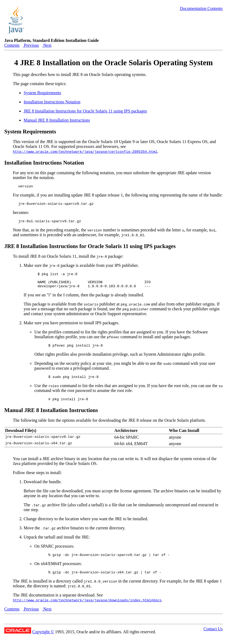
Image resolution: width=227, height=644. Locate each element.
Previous (31, 45)
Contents (12, 45)
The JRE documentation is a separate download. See (58, 605)
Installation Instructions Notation (52, 102)
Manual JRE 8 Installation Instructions (57, 120)
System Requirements (42, 93)
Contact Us (213, 638)
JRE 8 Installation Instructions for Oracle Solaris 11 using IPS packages (85, 111)
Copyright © (43, 641)
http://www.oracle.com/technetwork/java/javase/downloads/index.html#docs (87, 610)
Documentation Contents (201, 8)
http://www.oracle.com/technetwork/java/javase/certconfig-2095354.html (85, 151)
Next (47, 45)
